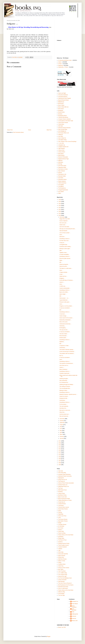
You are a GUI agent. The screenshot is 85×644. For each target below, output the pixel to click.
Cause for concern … (64, 396)
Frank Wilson (75, 604)
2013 (60, 449)
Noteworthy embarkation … (66, 320)
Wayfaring (61, 65)
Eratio (60, 511)
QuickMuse (61, 537)
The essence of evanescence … (67, 363)
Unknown (74, 616)
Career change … (64, 316)
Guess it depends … (64, 221)
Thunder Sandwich (62, 547)
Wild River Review (62, 559)
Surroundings (61, 594)
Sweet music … (63, 225)
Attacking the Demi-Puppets (65, 98)
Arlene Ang (61, 566)
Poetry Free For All (62, 480)
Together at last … (64, 253)
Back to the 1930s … (64, 292)
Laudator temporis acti (63, 147)
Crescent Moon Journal (63, 507)
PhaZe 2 (60, 530)
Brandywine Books (62, 116)
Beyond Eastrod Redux (63, 100)
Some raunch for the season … (67, 318)
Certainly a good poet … (65, 373)
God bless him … (63, 408)
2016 (60, 443)
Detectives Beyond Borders (64, 128)
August (61, 425)
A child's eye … (63, 286)
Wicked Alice (61, 557)
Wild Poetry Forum (62, 490)
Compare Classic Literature (64, 119)
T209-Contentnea (62, 183)
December (62, 217)
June (61, 429)
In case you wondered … (65, 308)
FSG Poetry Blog (62, 473)
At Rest (60, 64)
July (61, 427)
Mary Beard (61, 154)
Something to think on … (65, 239)
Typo (59, 550)
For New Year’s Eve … (65, 241)
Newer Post (10, 130)
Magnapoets (61, 478)
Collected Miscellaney (63, 117)
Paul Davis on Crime (63, 169)
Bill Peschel (61, 103)
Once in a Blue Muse (63, 588)
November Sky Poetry (63, 587)
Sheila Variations (62, 181)
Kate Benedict (61, 581)
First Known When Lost (63, 133)
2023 (60, 205)
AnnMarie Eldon (62, 564)
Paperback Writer (62, 167)
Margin (60, 523)
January (62, 438)
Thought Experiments (63, 190)
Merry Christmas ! (64, 369)
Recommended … (64, 336)
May (61, 431)
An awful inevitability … (65, 255)
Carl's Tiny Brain (62, 571)
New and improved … (64, 416)
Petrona (60, 173)
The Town (60, 488)
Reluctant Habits (62, 176)
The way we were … (64, 330)
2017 (60, 441)
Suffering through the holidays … (67, 385)
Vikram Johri (75, 621)
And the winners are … (65, 414)
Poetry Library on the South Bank (66, 535)
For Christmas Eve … (64, 382)
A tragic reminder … (64, 272)
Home (30, 130)
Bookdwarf (61, 110)
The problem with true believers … (67, 354)
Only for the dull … (64, 266)
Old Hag (60, 164)
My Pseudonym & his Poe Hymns (66, 585)
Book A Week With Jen (63, 107)
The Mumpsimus (62, 188)
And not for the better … (65, 227)
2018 (60, 215)
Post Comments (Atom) (18, 132)
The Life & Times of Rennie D (65, 583)
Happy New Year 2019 (65, 219)
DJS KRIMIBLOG (62, 131)
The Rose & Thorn (62, 540)
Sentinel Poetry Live (63, 485)
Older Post (49, 130)
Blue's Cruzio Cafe (62, 497)
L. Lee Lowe (61, 143)
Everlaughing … (63, 328)
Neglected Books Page (63, 159)
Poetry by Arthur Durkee (64, 568)
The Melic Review (62, 524)
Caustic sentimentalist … (65, 288)
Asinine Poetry (61, 493)
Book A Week (61, 105)
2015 (60, 445)
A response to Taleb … (65, 346)
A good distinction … (64, 300)
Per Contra (61, 528)
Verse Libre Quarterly (63, 554)
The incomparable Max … (65, 388)
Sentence (60, 542)
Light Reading (61, 148)
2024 (60, 204)
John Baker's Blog (62, 140)
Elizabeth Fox (75, 601)
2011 (60, 453)
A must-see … (63, 314)
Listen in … (62, 282)
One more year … (64, 223)
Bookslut (60, 114)
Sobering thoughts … (64, 379)
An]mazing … (63, 326)
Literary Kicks (61, 150)
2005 (60, 465)
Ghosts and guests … (64, 264)
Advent (60, 62)
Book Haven (61, 109)
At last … (62, 274)
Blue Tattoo (61, 569)
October (62, 421)
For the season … (64, 404)
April (61, 433)
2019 (60, 213)
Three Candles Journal (63, 545)
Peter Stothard (61, 171)
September (62, 423)
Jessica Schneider (62, 580)
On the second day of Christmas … (67, 352)
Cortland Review (62, 504)
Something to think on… (65, 392)
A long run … (62, 243)
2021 (60, 209)
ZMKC (60, 193)
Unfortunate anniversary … (66, 324)
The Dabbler (61, 185)
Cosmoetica (61, 506)
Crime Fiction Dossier (63, 123)
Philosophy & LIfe (62, 174)
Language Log (61, 145)
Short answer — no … (65, 298)
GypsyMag (61, 514)
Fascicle (60, 512)
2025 (60, 201)
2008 (60, 459)
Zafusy (60, 562)
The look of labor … (64, 334)
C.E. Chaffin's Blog (62, 573)
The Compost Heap (63, 575)
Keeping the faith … (64, 398)
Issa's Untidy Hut (62, 138)
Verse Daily (61, 552)
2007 (60, 461)
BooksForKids (61, 112)
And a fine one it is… (64, 365)
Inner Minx (61, 136)
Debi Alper (61, 126)
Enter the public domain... (65, 258)
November (62, 419)
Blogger (49, 636)
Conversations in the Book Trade (66, 121)
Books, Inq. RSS (62, 627)
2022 (60, 207)
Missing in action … (64, 390)
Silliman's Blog (62, 592)
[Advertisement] (29, 117)
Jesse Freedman (74, 606)
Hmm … (61, 235)
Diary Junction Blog (63, 129)
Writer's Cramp (62, 561)
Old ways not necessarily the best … (68, 229)
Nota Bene (61, 162)
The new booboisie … (64, 406)
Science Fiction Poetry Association (66, 483)
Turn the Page (61, 595)
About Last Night (62, 93)
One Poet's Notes (62, 166)
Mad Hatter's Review (63, 521)
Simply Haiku (61, 538)
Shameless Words (62, 179)
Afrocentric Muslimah (63, 95)
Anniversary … (63, 348)
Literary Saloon (62, 152)
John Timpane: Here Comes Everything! (67, 142)
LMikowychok (75, 614)
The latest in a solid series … (66, 268)
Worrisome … (63, 237)
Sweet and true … (64, 276)
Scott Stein (61, 178)
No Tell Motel (61, 526)
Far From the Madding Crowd (65, 578)
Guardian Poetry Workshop (64, 474)
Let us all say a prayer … (65, 233)
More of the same (63, 322)
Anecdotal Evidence (63, 97)
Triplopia (60, 549)
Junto (59, 518)
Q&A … (61, 251)
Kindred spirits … (63, 338)
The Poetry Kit (61, 481)
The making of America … (65, 386)
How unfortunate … (64, 381)
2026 (60, 200)
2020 (60, 211)
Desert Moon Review (63, 509)
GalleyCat (60, 135)
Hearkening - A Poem (63, 67)
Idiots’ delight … (63, 294)
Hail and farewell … (64, 231)
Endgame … (62, 278)
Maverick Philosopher (63, 157)
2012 (60, 451)
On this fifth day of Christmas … (67, 280)
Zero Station (61, 192)
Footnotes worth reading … (66, 247)
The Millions (61, 186)
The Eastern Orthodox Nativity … (67, 350)
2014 (60, 447)
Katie (73, 612)
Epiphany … (62, 342)
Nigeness (60, 160)
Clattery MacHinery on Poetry (65, 500)
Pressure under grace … (65, 302)
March (61, 434)
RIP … (61, 262)
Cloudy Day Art (62, 502)
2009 (60, 457)
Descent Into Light (62, 576)
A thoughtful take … (64, 245)
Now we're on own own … (65, 410)
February (62, 437)
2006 (60, 463)
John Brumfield (74, 609)
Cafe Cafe (61, 471)
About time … (63, 412)
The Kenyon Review (63, 519)
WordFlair (60, 492)
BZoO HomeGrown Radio (64, 499)
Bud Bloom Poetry (62, 495)
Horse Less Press (62, 516)
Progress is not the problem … (66, 306)
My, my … (62, 356)
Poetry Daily (61, 531)
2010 (60, 455)
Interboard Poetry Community (65, 476)
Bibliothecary (61, 102)
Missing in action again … (65, 249)
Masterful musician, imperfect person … (68, 394)
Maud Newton (61, 155)
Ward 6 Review (62, 556)
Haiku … (61, 260)
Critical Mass (61, 124)
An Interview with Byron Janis (65, 60)
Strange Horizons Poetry (64, 543)
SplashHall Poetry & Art (64, 486)
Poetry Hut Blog (62, 533)
